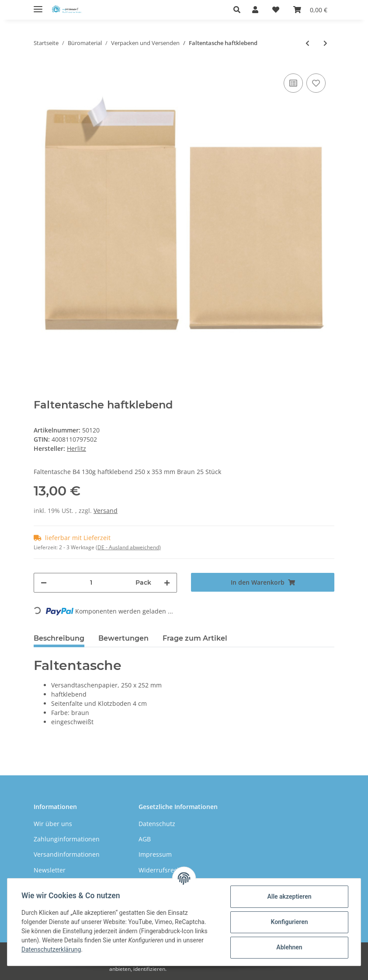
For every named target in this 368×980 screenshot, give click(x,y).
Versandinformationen (67, 854)
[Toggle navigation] (38, 5)
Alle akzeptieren (289, 896)
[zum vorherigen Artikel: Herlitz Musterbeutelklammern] (307, 43)
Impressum (155, 854)
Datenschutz (157, 824)
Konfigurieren (289, 922)
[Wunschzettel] (276, 10)
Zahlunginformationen (67, 839)
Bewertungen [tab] (123, 638)
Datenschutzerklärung (51, 949)
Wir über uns (53, 824)
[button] (239, 10)
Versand (106, 511)
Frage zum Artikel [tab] (195, 638)
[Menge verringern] (44, 583)
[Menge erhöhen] (167, 583)
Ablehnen (289, 947)
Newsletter (50, 870)
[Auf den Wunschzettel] (316, 83)
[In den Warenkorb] (263, 582)
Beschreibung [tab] (59, 638)
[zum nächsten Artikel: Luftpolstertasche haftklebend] (325, 43)
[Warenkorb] (310, 10)
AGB (145, 839)
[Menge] (91, 583)
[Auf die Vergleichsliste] (293, 83)
